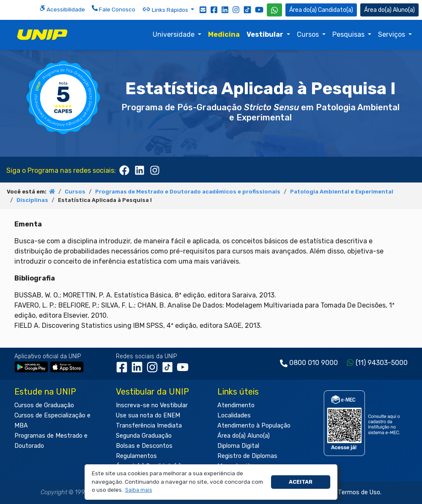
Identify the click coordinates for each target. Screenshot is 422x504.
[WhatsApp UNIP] (274, 10)
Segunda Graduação (144, 436)
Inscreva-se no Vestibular (152, 405)
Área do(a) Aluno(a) (244, 436)
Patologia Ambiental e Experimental (342, 192)
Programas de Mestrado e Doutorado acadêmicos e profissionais (188, 192)
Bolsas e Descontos (144, 446)
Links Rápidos (166, 9)
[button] (138, 490)
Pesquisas (349, 34)
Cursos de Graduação (44, 405)
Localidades (234, 415)
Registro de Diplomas (247, 456)
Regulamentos (136, 456)
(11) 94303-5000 (382, 363)
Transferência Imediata (149, 426)
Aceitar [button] (301, 482)
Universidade (174, 34)
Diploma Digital (238, 446)
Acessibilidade (62, 9)
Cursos (309, 34)
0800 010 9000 (314, 363)
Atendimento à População (254, 426)
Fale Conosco (114, 9)
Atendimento (236, 405)
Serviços (392, 34)
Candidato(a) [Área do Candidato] (321, 10)
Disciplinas (32, 200)
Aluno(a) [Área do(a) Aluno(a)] (389, 10)
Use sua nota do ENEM (148, 415)
